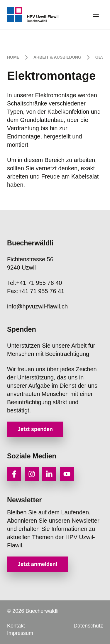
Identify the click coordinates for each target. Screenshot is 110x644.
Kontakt (16, 626)
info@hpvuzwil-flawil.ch (37, 306)
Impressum (20, 633)
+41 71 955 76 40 (34, 283)
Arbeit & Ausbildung (57, 57)
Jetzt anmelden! (38, 564)
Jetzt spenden (35, 429)
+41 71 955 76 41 (36, 291)
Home (13, 57)
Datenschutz (88, 626)
